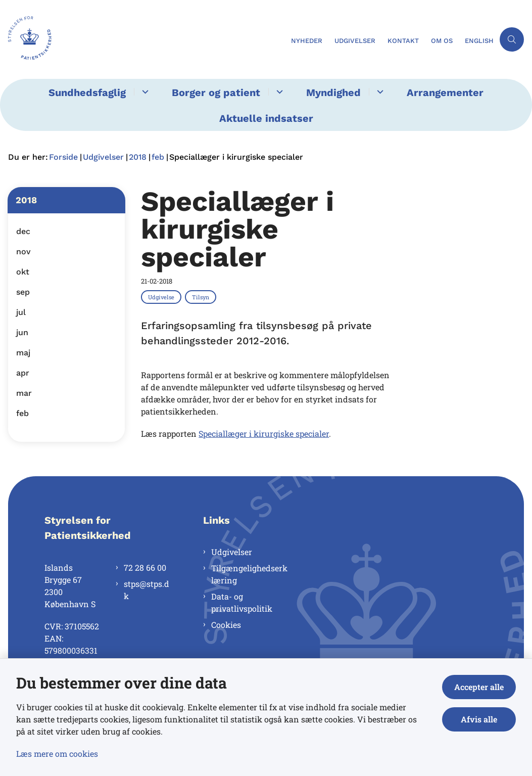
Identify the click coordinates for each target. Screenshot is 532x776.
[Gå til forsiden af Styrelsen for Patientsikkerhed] (26, 39)
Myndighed (333, 93)
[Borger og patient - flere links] (278, 92)
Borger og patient (216, 93)
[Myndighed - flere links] (379, 92)
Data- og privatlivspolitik (242, 602)
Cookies (226, 625)
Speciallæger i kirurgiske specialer (264, 433)
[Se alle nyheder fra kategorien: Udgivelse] (162, 297)
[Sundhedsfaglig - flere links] (144, 92)
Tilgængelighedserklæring (249, 574)
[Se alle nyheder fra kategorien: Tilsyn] (202, 297)
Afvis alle (479, 719)
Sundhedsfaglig (87, 93)
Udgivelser (232, 552)
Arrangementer (445, 93)
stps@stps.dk (147, 590)
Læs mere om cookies (57, 754)
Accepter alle (479, 687)
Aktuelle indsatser (266, 118)
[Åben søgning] (512, 39)
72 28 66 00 (145, 567)
